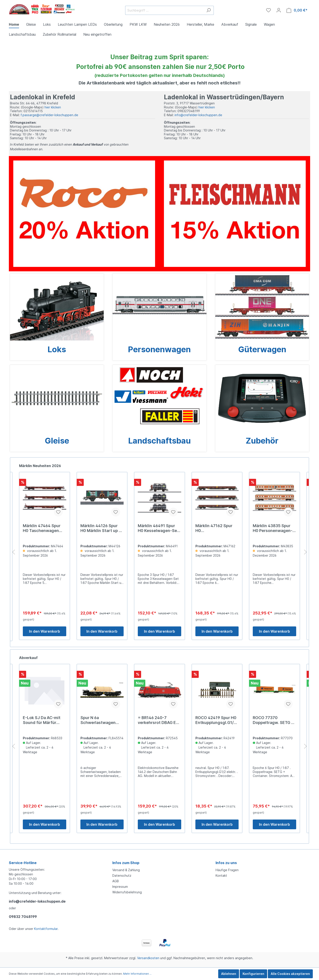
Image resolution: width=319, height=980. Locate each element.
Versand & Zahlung (126, 870)
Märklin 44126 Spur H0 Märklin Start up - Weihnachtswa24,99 (158, 528)
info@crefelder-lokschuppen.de (198, 115)
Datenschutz (122, 875)
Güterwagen (262, 349)
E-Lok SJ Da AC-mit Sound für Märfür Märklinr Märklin (99, 720)
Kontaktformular (46, 929)
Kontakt (221, 875)
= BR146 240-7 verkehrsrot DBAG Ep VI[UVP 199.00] (216, 720)
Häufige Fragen (227, 870)
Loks (57, 349)
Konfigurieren (253, 974)
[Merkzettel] (268, 10)
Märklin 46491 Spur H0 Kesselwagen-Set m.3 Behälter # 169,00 (216, 528)
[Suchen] (209, 10)
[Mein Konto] (279, 10)
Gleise (57, 441)
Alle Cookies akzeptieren (290, 974)
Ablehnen (229, 974)
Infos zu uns (226, 863)
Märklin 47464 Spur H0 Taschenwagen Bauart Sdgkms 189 (99, 528)
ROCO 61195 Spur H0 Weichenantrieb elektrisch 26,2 (43, 720)
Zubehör (262, 441)
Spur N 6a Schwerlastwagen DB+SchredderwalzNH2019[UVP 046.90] (158, 720)
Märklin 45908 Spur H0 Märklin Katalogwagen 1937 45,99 (42, 528)
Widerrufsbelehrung (127, 892)
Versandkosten (148, 958)
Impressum (120, 887)
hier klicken (53, 107)
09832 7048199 (23, 917)
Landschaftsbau (159, 441)
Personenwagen (159, 349)
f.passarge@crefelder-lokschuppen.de (49, 115)
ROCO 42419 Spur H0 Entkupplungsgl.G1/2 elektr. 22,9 (273, 720)
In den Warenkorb (45, 632)
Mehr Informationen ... (137, 974)
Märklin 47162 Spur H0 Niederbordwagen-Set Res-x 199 (271, 528)
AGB (116, 881)
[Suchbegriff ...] (164, 10)
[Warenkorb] (297, 10)
